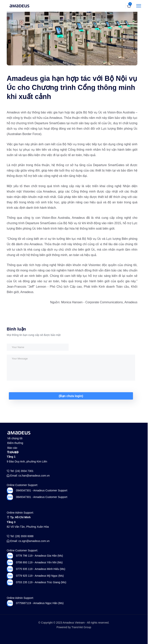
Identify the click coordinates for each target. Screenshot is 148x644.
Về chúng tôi (15, 438)
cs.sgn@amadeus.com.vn (34, 541)
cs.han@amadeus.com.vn (34, 476)
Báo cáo (12, 448)
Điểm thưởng (15, 443)
